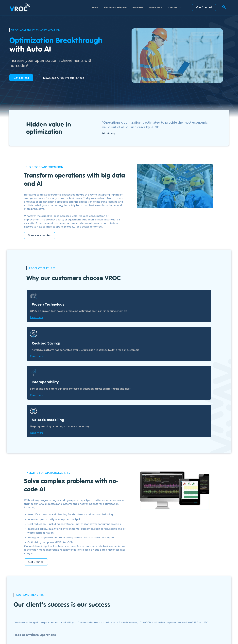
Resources (138, 7)
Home (95, 7)
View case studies (39, 235)
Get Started (204, 7)
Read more (37, 317)
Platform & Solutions (115, 7)
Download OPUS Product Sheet (63, 78)
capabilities (30, 30)
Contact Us (175, 7)
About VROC (156, 7)
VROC (15, 30)
